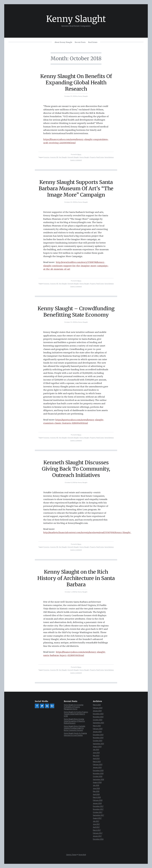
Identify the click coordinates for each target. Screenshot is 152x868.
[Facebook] (37, 706)
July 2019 (96, 749)
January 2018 (97, 803)
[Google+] (52, 706)
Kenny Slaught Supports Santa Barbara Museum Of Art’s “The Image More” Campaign (76, 188)
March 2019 (97, 761)
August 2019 (97, 746)
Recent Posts (80, 42)
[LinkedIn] (47, 706)
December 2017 (98, 806)
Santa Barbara (109, 157)
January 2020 (97, 732)
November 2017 (98, 809)
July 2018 (96, 785)
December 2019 (98, 735)
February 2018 (98, 800)
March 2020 (97, 726)
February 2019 (98, 764)
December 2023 (98, 714)
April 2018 (96, 794)
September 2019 (98, 744)
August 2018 (97, 782)
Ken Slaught (63, 157)
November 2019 (98, 738)
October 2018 (98, 776)
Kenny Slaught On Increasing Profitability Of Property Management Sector (74, 707)
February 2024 (98, 708)
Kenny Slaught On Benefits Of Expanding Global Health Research (76, 83)
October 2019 (98, 740)
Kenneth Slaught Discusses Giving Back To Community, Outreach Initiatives (76, 469)
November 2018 (98, 773)
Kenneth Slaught (73, 157)
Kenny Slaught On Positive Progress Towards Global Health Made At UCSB (76, 714)
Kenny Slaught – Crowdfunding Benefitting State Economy (76, 312)
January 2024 (97, 711)
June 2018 (96, 788)
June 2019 (96, 752)
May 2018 (96, 791)
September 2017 (98, 815)
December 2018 (98, 770)
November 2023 (98, 717)
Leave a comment (76, 160)
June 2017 (96, 824)
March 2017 (97, 830)
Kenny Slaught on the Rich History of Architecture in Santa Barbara (76, 578)
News (79, 154)
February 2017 (98, 833)
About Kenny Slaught (63, 42)
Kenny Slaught (76, 19)
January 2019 (97, 767)
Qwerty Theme (71, 854)
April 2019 (96, 758)
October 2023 (98, 720)
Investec (47, 157)
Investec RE (54, 157)
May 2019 (96, 755)
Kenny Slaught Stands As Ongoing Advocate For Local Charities (75, 734)
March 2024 (97, 705)
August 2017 (97, 818)
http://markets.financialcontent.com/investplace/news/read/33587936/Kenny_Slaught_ (87, 532)
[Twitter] (42, 706)
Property (93, 157)
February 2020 (98, 729)
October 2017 (98, 812)
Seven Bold (82, 854)
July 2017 (96, 821)
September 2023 (98, 723)
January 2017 (97, 836)
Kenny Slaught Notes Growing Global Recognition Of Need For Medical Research (74, 721)
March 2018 (97, 797)
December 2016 (98, 839)
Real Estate (93, 42)
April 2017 (96, 827)
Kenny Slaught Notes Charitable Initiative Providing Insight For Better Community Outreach (75, 728)
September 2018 (98, 779)
